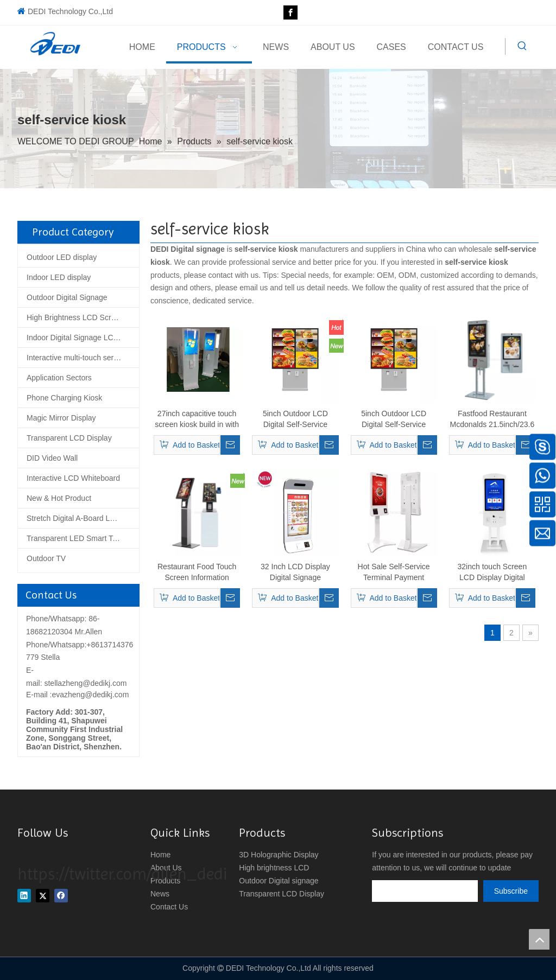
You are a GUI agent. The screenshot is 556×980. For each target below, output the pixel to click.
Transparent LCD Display (69, 438)
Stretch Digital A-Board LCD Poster (83, 518)
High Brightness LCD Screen (75, 317)
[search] (425, 891)
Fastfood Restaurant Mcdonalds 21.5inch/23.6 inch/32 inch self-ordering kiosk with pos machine (492, 419)
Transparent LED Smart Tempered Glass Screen (83, 538)
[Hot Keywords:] (522, 46)
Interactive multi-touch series (75, 358)
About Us (166, 868)
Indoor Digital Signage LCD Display (83, 338)
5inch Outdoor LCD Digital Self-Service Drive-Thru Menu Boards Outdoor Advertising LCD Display (295, 419)
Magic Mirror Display (61, 418)
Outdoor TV (46, 558)
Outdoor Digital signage (279, 881)
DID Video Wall (52, 458)
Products (165, 881)
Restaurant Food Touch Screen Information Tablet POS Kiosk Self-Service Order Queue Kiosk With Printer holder (197, 572)
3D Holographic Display (279, 855)
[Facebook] (290, 12)
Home (160, 855)
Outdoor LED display (62, 257)
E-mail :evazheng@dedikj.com (77, 695)
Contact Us (169, 907)
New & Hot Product (59, 498)
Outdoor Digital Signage (67, 297)
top (539, 939)
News (160, 894)
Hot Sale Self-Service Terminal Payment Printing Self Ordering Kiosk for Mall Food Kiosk (394, 572)
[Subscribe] (511, 891)
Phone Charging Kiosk (64, 398)
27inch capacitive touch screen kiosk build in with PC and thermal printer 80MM (197, 419)
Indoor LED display (59, 277)
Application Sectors (59, 378)
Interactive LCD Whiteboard (73, 478)
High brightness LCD (274, 868)
